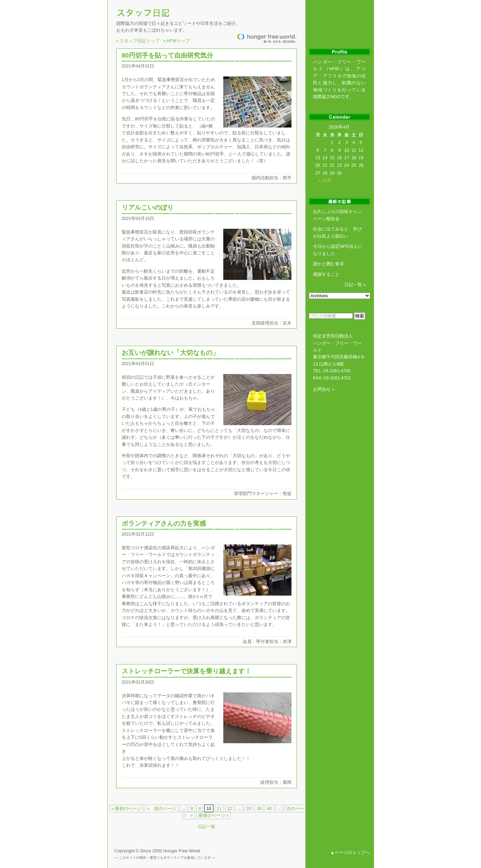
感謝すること (326, 274)
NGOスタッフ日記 (144, 13)
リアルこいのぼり (148, 207)
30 (259, 809)
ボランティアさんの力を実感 (164, 523)
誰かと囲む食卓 (328, 264)
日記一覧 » (355, 285)
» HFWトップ (176, 40)
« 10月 (325, 181)
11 (219, 809)
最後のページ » (214, 815)
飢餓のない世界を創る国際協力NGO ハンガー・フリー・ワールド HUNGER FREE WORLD (267, 38)
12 (229, 809)
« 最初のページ (127, 809)
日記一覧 (207, 827)
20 (249, 809)
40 (269, 809)
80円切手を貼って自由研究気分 (167, 55)
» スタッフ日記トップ (138, 40)
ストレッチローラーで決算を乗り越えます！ (186, 671)
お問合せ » (324, 389)
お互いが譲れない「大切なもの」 (170, 353)
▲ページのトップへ (350, 852)
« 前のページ (161, 809)
